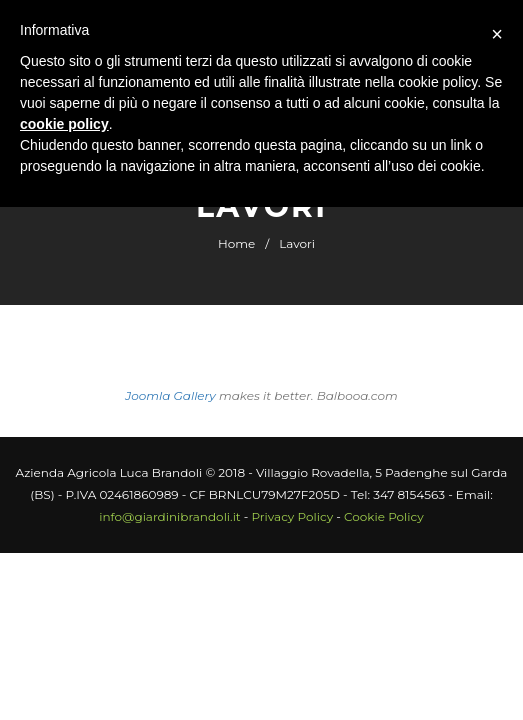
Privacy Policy (293, 516)
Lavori (297, 243)
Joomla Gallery (170, 395)
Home (236, 243)
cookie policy (64, 124)
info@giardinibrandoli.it (169, 516)
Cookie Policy (384, 516)
